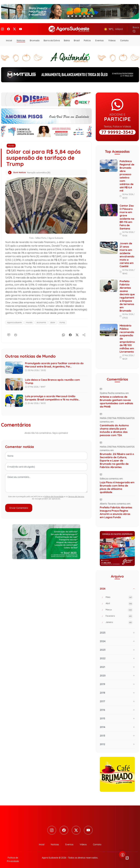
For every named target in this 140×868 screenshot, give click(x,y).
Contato (124, 40)
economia (41, 321)
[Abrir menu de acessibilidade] (123, 855)
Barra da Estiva (52, 40)
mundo (29, 321)
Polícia (87, 40)
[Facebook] (8, 29)
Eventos (99, 40)
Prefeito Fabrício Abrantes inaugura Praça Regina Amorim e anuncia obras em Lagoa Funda (116, 511)
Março (119, 609)
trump (62, 321)
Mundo (11, 145)
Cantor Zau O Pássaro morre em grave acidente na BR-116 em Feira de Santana (127, 216)
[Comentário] (9, 333)
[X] (77, 333)
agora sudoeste (14, 321)
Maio (119, 596)
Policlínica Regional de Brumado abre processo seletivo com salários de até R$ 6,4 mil (127, 175)
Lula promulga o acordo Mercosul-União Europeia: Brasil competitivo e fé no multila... (52, 397)
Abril (119, 603)
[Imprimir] (16, 333)
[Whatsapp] (63, 333)
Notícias (21, 40)
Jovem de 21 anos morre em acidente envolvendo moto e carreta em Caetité (127, 254)
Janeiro (119, 621)
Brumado (35, 40)
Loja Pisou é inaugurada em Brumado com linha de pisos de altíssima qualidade (117, 486)
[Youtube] (21, 29)
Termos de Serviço (76, 496)
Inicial (9, 40)
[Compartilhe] (84, 333)
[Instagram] (2, 29)
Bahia (67, 40)
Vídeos (112, 40)
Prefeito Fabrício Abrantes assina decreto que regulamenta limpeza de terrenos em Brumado (127, 295)
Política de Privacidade (54, 496)
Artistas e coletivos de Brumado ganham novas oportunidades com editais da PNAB (116, 401)
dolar (53, 321)
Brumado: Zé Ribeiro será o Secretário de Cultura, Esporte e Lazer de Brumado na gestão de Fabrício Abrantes (117, 459)
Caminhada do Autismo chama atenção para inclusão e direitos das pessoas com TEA (114, 429)
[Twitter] (14, 29)
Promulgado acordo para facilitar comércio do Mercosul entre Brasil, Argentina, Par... (54, 364)
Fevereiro (119, 615)
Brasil (77, 40)
